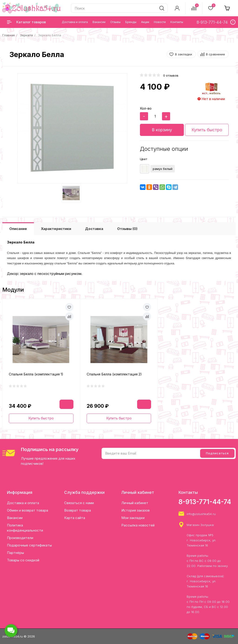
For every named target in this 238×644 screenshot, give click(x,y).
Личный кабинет (135, 503)
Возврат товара (78, 510)
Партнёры (15, 553)
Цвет (144, 159)
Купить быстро (207, 130)
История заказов (136, 510)
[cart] (227, 8)
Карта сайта (75, 518)
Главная (8, 35)
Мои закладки (133, 518)
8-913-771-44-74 (205, 502)
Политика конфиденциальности (25, 528)
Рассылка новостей (138, 525)
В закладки (183, 54)
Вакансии (15, 518)
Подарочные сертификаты (29, 545)
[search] (162, 8)
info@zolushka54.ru (201, 514)
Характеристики (56, 229)
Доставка (94, 229)
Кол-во (146, 108)
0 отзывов (171, 75)
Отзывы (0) (127, 229)
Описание (18, 229)
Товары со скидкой (23, 560)
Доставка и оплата (23, 503)
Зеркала (26, 35)
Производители (20, 538)
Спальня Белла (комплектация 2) (114, 374)
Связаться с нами (79, 503)
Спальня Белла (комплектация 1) (36, 374)
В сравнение (215, 54)
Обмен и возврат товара (28, 510)
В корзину (162, 130)
